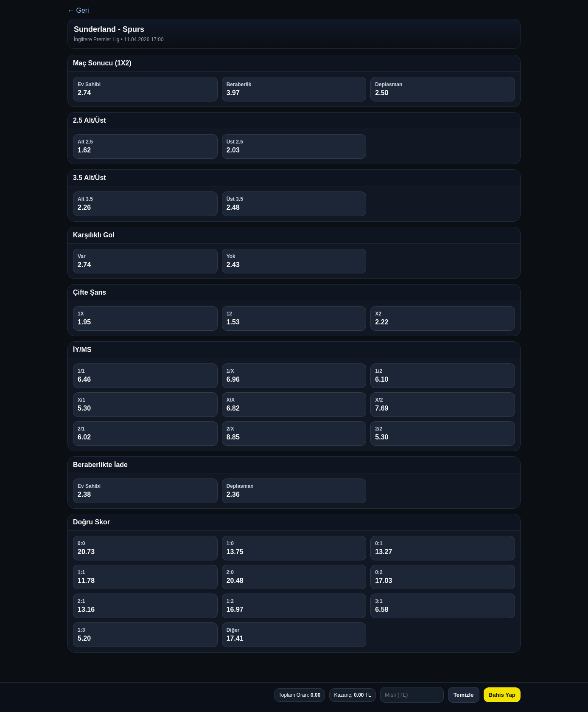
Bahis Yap (502, 695)
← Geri (78, 10)
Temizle (464, 695)
